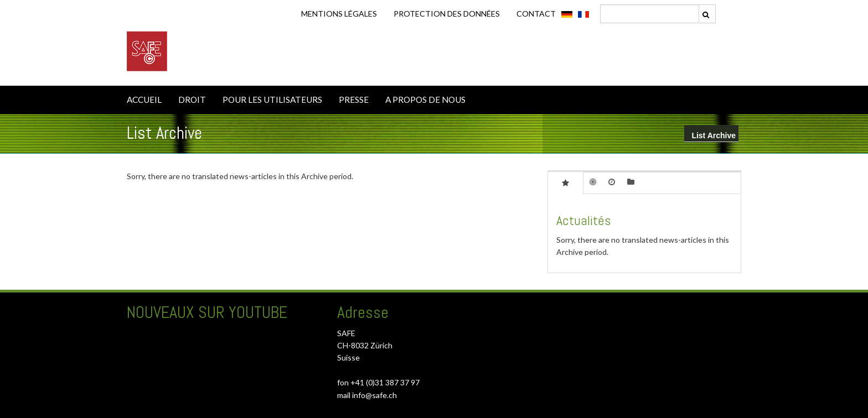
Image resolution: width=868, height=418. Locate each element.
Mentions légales (339, 14)
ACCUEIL (144, 100)
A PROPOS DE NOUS (425, 100)
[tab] (565, 182)
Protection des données (447, 14)
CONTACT (536, 14)
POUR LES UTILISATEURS (272, 100)
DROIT (192, 100)
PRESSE (354, 100)
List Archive (714, 135)
